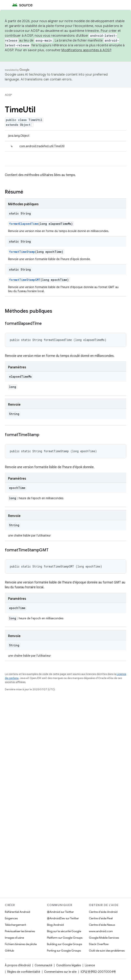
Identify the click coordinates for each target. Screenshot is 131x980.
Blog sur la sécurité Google (64, 931)
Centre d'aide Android (103, 912)
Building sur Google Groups (64, 944)
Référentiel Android (17, 912)
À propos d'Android (18, 965)
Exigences (11, 918)
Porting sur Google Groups (64, 951)
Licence (90, 965)
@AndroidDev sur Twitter (63, 918)
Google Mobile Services (104, 938)
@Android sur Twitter (60, 912)
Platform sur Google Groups (65, 938)
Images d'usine (14, 938)
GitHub (9, 951)
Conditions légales (69, 965)
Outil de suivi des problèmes (107, 951)
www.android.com (101, 931)
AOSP (8, 95)
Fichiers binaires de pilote (21, 944)
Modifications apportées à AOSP (86, 50)
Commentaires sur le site (60, 972)
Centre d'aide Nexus (102, 925)
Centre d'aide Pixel (101, 918)
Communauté (43, 965)
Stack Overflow (99, 944)
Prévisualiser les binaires (20, 931)
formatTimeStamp (22, 252)
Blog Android (55, 925)
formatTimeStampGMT (25, 280)
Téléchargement (15, 925)
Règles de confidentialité (24, 972)
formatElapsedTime (24, 224)
